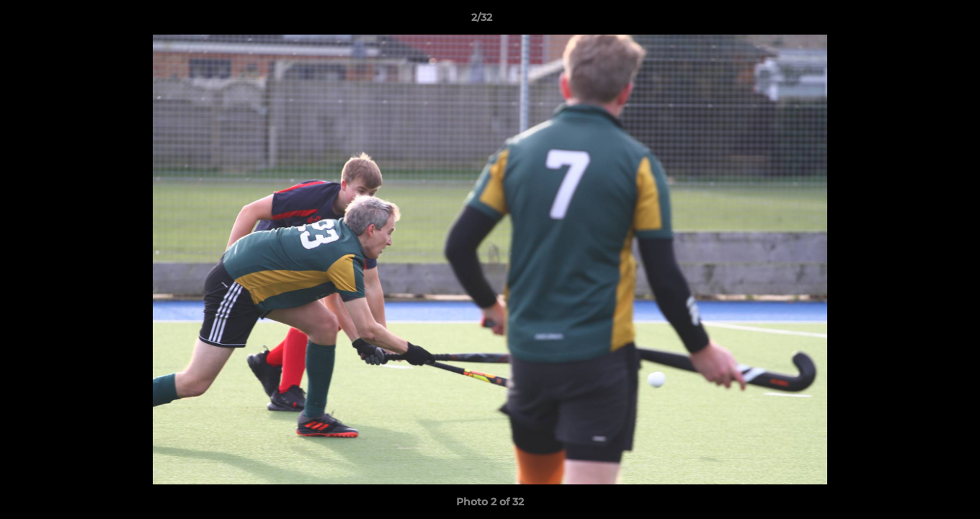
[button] (919, 21)
